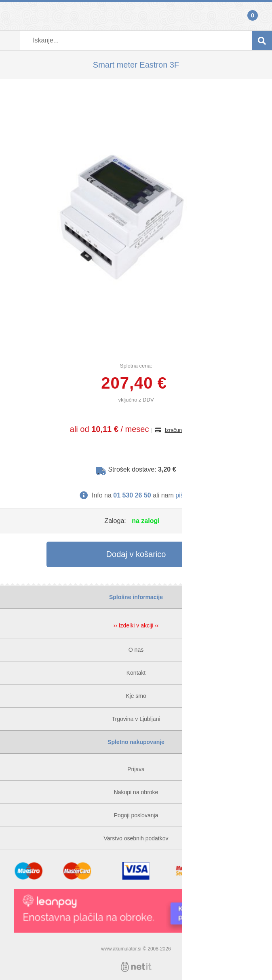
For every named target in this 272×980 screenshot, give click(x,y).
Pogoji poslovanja (136, 815)
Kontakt (136, 673)
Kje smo (136, 696)
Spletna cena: (136, 366)
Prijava (10, 16)
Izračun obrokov (184, 430)
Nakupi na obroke (136, 792)
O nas (136, 650)
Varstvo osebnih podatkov (136, 838)
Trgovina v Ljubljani (136, 719)
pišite (183, 495)
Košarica (262, 16)
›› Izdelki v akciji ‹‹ (136, 625)
